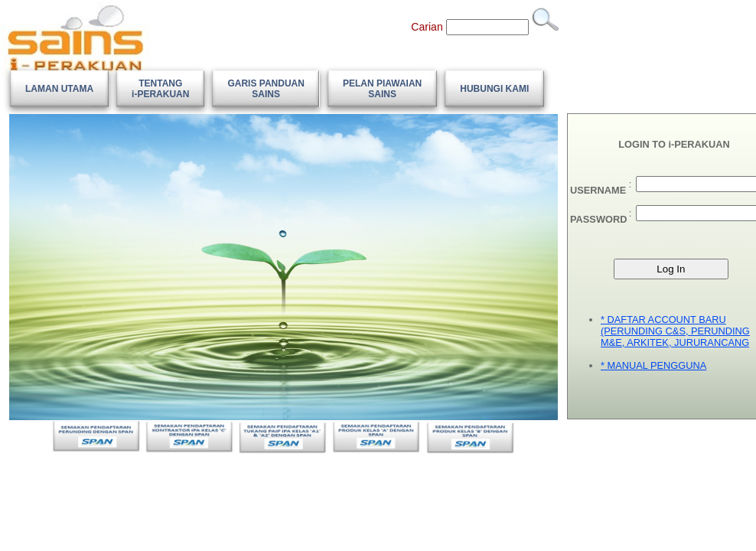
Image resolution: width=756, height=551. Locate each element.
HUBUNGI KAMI (494, 89)
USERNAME (598, 190)
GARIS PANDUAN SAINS (266, 89)
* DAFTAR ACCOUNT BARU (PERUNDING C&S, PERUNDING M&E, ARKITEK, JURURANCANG (675, 331)
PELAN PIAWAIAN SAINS (382, 89)
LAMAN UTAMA (59, 89)
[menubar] (277, 89)
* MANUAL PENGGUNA (653, 365)
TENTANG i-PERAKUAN (160, 89)
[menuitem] (59, 89)
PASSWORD (598, 219)
